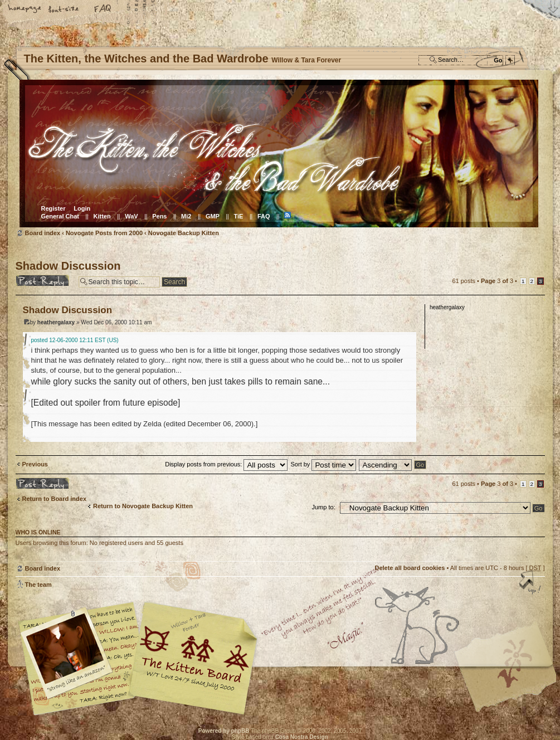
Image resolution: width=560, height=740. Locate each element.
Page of (497, 281)
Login (82, 208)
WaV (131, 216)
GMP (213, 216)
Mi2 (186, 216)
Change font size (64, 9)
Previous (35, 464)
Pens (159, 216)
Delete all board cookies (410, 568)
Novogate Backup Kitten (184, 233)
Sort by (324, 464)
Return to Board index (55, 499)
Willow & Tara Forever (194, 654)
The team (38, 585)
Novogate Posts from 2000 (104, 233)
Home (25, 9)
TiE (238, 216)
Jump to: (324, 507)
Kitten (102, 216)
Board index (279, 154)
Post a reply (44, 280)
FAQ (103, 9)
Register (53, 208)
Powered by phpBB (224, 731)
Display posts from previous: (226, 464)
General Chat (60, 216)
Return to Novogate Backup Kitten (143, 506)
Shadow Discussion (68, 266)
